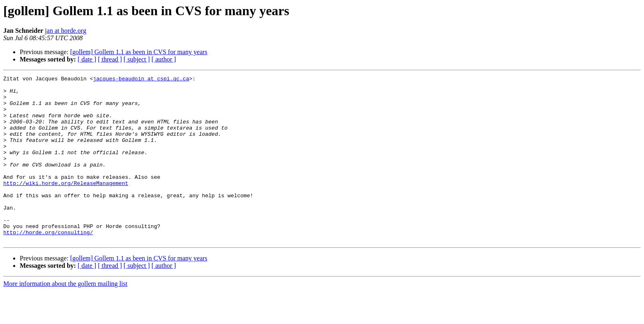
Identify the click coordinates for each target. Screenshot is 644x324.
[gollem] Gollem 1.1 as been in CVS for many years (139, 52)
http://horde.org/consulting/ (48, 264)
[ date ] (87, 59)
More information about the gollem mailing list (65, 317)
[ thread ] (110, 59)
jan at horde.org (66, 31)
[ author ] (164, 59)
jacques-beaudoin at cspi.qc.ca (141, 80)
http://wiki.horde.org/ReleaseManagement (66, 205)
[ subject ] (137, 59)
